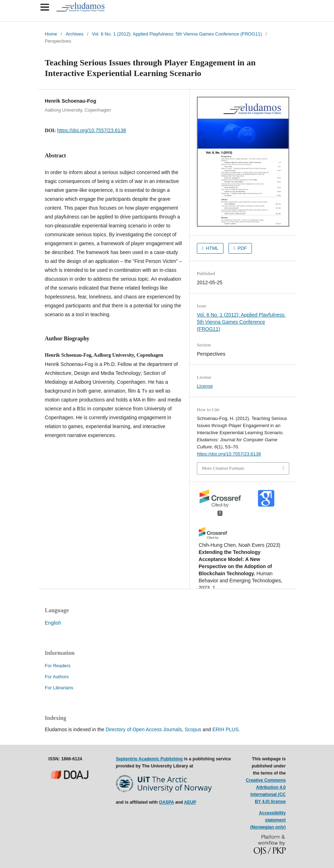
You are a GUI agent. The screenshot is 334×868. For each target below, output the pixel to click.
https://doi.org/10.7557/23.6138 (92, 130)
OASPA (166, 802)
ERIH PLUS (226, 729)
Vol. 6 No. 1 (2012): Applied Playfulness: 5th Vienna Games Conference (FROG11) (177, 34)
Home (51, 34)
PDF (242, 248)
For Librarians (59, 688)
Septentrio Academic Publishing (149, 759)
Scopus (193, 729)
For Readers (58, 666)
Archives (75, 34)
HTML (212, 248)
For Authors (57, 677)
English (53, 623)
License (205, 386)
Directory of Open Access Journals (144, 729)
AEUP (190, 802)
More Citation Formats (223, 468)
